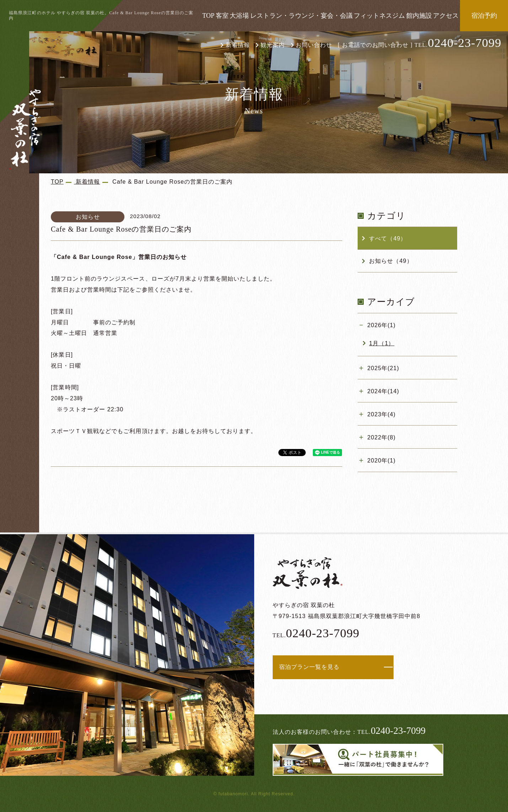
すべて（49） (388, 238)
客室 (222, 16)
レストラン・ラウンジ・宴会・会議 (301, 16)
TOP (208, 16)
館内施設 (419, 16)
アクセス (446, 16)
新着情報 (238, 45)
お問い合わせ (314, 45)
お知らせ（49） (391, 261)
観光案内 (273, 45)
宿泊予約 (484, 16)
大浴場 (239, 16)
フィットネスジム (379, 16)
